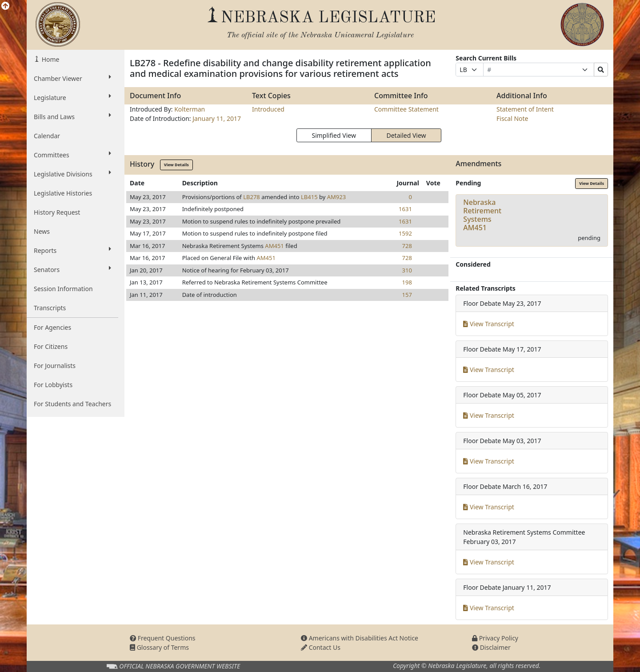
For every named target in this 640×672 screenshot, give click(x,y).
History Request (57, 212)
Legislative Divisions (72, 174)
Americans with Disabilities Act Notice (360, 638)
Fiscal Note (512, 118)
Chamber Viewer (72, 78)
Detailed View (406, 135)
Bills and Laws (72, 116)
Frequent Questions (163, 638)
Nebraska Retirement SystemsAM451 (482, 215)
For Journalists (55, 366)
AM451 (274, 246)
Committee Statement (406, 109)
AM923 (336, 197)
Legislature (72, 97)
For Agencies (52, 327)
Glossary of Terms (159, 647)
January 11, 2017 (217, 118)
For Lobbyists (53, 385)
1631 (405, 209)
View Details (176, 165)
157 (407, 295)
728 (407, 246)
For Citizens (51, 346)
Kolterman (190, 109)
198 (407, 282)
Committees (72, 155)
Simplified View (334, 135)
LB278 (252, 197)
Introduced (268, 109)
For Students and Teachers (72, 404)
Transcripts (50, 308)
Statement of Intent (525, 109)
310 (407, 270)
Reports (72, 250)
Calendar (47, 136)
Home (50, 59)
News (42, 231)
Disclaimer (491, 647)
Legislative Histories (63, 193)
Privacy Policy (495, 638)
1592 (405, 233)
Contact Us (321, 647)
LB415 (309, 197)
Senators (72, 269)
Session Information (63, 289)
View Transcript (489, 324)
